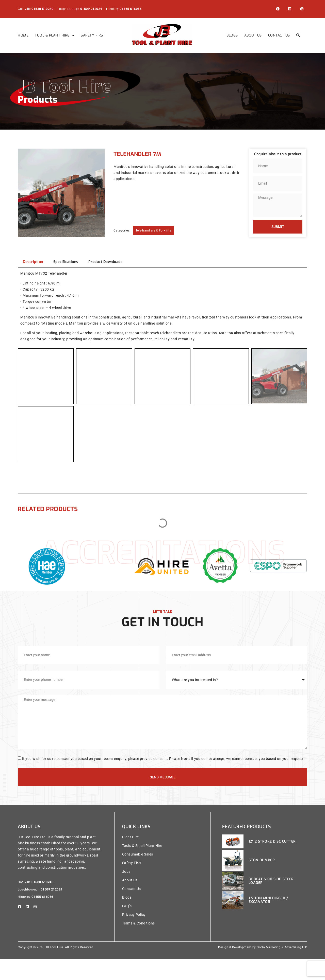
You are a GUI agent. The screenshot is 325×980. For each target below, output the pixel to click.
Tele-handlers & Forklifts (153, 230)
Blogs (232, 35)
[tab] (33, 262)
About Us (253, 35)
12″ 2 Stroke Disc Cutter (272, 861)
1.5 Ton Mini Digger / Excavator (268, 920)
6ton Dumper (262, 880)
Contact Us (279, 35)
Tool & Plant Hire (55, 35)
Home (23, 35)
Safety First (93, 35)
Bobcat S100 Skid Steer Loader (271, 901)
